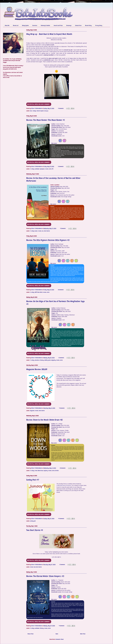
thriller (57, 471)
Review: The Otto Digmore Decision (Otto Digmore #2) (48, 240)
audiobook (37, 169)
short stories (47, 231)
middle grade (47, 360)
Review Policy (88, 25)
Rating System (25, 25)
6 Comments (61, 358)
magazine (32, 411)
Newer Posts (31, 634)
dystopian (42, 169)
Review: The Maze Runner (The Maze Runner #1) (46, 120)
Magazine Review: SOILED (37, 369)
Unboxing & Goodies (45, 25)
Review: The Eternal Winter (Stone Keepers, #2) (45, 576)
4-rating (32, 360)
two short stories (38, 567)
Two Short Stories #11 (35, 530)
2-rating (32, 169)
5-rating (32, 292)
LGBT (36, 292)
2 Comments (62, 565)
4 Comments (63, 228)
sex (43, 231)
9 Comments (61, 108)
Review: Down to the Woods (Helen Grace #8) (45, 420)
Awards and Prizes (58, 25)
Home (57, 634)
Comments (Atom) (60, 639)
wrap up (46, 111)
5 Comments (61, 166)
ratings (34, 111)
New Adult (40, 292)
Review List (16, 25)
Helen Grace (40, 471)
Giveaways (69, 25)
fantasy (42, 360)
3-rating (32, 231)
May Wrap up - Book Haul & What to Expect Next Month (49, 34)
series (50, 169)
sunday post (33, 521)
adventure (37, 360)
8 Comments (61, 290)
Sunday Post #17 (33, 480)
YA (53, 169)
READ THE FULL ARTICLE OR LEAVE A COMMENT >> (39, 104)
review (47, 169)
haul (31, 111)
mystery (46, 471)
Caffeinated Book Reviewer (64, 485)
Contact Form (78, 25)
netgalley (53, 360)
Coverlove (35, 25)
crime (36, 471)
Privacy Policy (99, 25)
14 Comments (61, 519)
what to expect (40, 111)
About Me (7, 25)
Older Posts (83, 634)
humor (36, 231)
